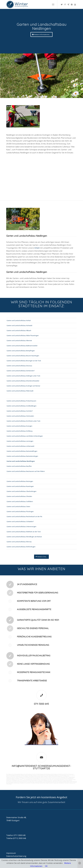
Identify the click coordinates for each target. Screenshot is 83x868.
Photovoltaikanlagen (62, 778)
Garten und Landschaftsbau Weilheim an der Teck (24, 532)
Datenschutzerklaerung (16, 856)
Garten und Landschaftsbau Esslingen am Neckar (23, 386)
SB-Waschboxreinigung (23, 776)
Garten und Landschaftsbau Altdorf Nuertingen (23, 335)
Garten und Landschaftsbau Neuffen (19, 466)
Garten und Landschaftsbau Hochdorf (20, 411)
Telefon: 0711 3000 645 (16, 835)
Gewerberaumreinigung (11, 780)
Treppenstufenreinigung (20, 778)
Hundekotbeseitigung (20, 775)
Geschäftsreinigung (28, 774)
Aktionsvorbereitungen (15, 783)
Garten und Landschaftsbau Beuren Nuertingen (23, 356)
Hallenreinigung (51, 775)
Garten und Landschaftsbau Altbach (19, 330)
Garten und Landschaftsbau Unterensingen (21, 526)
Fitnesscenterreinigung (42, 780)
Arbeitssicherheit (46, 782)
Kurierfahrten (62, 780)
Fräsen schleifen (37, 777)
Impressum (11, 853)
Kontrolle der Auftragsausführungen (32, 783)
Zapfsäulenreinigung (50, 776)
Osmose (42, 779)
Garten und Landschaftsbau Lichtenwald (20, 446)
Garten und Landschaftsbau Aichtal (19, 320)
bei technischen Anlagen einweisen (46, 783)
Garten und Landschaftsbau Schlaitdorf (20, 521)
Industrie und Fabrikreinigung (37, 774)
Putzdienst (47, 778)
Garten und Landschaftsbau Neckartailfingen (22, 451)
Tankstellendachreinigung (33, 776)
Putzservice (71, 774)
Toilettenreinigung (54, 774)
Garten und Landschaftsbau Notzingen (20, 481)
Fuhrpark (60, 781)
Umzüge (39, 780)
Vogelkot (50, 777)
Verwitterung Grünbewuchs (57, 777)
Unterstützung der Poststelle (25, 781)
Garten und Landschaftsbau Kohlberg (19, 431)
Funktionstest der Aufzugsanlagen (56, 782)
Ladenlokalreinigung (47, 774)
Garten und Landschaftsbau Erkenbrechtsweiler (23, 381)
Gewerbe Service (61, 774)
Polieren (42, 777)
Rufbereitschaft (66, 782)
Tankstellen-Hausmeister (20, 779)
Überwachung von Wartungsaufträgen (27, 782)
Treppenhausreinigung (10, 778)
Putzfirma (51, 778)
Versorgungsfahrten (24, 780)
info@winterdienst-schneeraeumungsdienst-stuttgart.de (41, 767)
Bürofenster (42, 778)
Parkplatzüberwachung (57, 783)
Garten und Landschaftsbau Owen (18, 506)
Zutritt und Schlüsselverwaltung (53, 780)
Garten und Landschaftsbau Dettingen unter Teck (23, 376)
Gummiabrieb (25, 777)
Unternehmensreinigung (11, 775)
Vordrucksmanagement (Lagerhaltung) (50, 781)
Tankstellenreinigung (71, 775)
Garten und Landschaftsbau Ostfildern (20, 501)
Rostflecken (65, 777)
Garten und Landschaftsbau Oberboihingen (22, 491)
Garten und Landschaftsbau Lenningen (20, 441)
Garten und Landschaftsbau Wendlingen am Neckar (24, 537)
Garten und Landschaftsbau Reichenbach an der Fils (24, 516)
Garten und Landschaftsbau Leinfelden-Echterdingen (25, 436)
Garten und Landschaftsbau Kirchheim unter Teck (23, 421)
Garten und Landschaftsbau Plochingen (20, 511)
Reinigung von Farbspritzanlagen (60, 775)
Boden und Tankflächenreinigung (12, 776)
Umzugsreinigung (28, 779)
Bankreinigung (21, 774)
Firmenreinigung (15, 774)
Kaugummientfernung (10, 777)
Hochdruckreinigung (19, 777)
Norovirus (55, 778)
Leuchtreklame (27, 778)
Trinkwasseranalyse (37, 775)
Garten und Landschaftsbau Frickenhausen (21, 401)
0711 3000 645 (41, 704)
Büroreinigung (9, 774)
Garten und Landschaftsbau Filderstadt (20, 391)
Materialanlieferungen (15, 780)
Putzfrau (66, 774)
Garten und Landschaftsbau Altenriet (19, 340)
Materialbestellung (66, 781)
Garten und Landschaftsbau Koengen (19, 426)
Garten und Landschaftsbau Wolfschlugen (21, 547)
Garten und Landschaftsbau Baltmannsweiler (22, 346)
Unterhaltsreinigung (36, 779)
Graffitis (46, 777)
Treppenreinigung (71, 777)
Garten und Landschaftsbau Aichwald (19, 325)
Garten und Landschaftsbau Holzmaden (20, 416)
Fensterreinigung (34, 780)
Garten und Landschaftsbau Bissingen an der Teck (24, 361)
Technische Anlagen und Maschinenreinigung (52, 779)
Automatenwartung (16, 781)
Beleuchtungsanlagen (35, 778)
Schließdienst (22, 783)
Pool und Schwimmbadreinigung (67, 779)
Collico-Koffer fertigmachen (37, 781)
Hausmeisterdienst (19, 780)
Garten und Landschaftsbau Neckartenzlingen (22, 456)
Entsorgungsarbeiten (33, 780)
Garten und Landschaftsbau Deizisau (19, 366)
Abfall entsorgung (44, 775)
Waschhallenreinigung (42, 776)
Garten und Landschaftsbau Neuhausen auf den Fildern (26, 471)
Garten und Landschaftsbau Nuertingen (20, 486)
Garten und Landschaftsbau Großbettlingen (22, 406)
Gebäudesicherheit (39, 782)
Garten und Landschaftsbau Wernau (19, 542)
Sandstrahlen (31, 777)
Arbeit (37, 248)
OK (46, 866)
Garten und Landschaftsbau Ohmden (19, 496)
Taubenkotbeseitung (28, 775)
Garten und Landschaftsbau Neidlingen (21, 461)
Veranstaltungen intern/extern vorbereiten (49, 780)
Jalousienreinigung (27, 780)
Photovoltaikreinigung (70, 778)
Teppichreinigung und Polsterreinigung (62, 776)
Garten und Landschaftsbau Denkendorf (20, 371)
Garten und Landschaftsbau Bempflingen (21, 351)
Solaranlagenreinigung (10, 779)
